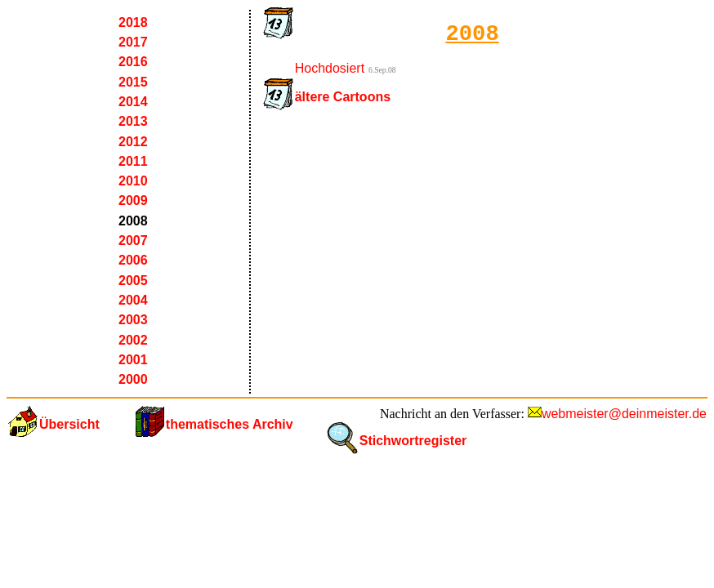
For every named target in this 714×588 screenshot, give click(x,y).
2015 (133, 82)
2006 (133, 260)
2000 (133, 379)
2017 (133, 42)
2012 (133, 142)
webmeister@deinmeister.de (624, 414)
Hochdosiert (330, 68)
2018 (133, 22)
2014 (133, 102)
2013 (133, 121)
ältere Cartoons (343, 97)
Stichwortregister (413, 441)
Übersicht (69, 424)
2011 (133, 161)
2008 (133, 221)
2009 (133, 200)
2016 (133, 62)
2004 (133, 300)
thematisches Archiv (230, 424)
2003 (133, 320)
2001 (133, 360)
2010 (133, 181)
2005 (133, 281)
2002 (133, 340)
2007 (133, 241)
